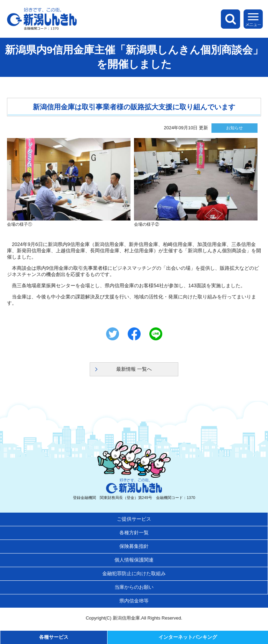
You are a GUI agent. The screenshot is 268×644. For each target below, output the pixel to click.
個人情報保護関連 (134, 560)
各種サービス (54, 637)
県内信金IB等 (134, 601)
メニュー (253, 19)
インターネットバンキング (188, 637)
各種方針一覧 (134, 533)
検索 (230, 19)
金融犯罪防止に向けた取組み (134, 573)
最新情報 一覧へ (134, 369)
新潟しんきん (42, 19)
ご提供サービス (134, 519)
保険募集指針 (134, 546)
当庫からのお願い (134, 587)
